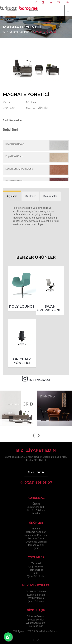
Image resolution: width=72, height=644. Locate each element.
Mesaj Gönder (36, 620)
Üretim (36, 504)
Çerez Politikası (36, 601)
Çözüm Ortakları (36, 510)
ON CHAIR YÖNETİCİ (22, 361)
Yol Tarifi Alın (36, 626)
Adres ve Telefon (36, 616)
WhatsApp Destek (36, 623)
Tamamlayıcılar (36, 545)
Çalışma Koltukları (19, 32)
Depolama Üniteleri (36, 542)
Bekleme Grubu (36, 538)
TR (59, 2)
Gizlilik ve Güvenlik (36, 591)
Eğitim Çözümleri (36, 576)
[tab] (12, 196)
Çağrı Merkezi (36, 567)
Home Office (36, 570)
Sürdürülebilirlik (36, 507)
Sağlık (36, 573)
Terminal (36, 563)
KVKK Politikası (36, 598)
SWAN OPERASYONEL (50, 308)
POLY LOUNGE (22, 306)
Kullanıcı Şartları (36, 595)
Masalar (36, 529)
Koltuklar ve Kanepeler (36, 535)
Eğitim (36, 548)
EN (68, 2)
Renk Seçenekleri (13, 120)
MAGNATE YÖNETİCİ (45, 32)
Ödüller (36, 514)
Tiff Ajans (19, 631)
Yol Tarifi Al (36, 472)
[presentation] (34, 435)
